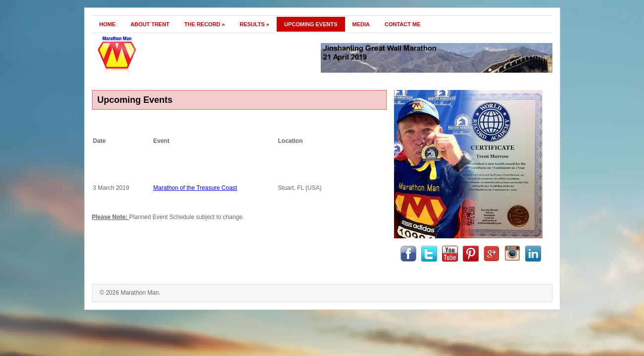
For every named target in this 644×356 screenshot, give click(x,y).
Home (108, 24)
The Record (204, 24)
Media (361, 24)
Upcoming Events (311, 24)
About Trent (150, 24)
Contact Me (403, 24)
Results (254, 24)
